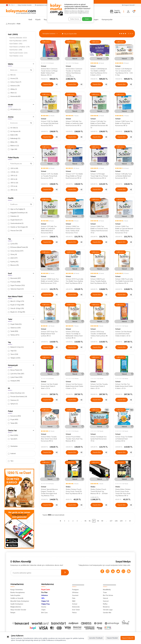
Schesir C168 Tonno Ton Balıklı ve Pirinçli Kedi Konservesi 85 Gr (124, 123)
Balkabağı (14, 138)
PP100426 (14, 110)
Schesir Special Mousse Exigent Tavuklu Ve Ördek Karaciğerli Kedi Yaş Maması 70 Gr (49, 492)
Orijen (43, 610)
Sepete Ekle (47, 84)
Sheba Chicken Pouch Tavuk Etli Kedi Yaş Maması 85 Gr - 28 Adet (99, 491)
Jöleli (13, 258)
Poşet (13, 420)
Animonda (14, 96)
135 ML (13, 172)
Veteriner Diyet (16, 289)
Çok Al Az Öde (16, 374)
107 (111, 521)
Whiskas (75, 592)
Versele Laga (108, 610)
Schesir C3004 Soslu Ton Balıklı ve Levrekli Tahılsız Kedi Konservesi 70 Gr (50, 281)
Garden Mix (107, 613)
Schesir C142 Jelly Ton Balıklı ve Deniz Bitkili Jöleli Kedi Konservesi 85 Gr (99, 124)
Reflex (105, 604)
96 (90, 521)
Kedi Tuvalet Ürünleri (19, 53)
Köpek (38, 19)
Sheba (68, 487)
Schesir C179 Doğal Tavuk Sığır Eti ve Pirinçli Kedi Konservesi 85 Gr (99, 176)
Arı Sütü (13, 128)
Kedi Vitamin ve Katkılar (20, 47)
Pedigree (75, 590)
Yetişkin (14, 358)
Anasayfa (11, 24)
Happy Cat (45, 601)
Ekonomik (14, 278)
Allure (12, 93)
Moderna (106, 607)
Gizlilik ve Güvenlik (17, 598)
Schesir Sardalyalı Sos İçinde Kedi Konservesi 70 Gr (99, 439)
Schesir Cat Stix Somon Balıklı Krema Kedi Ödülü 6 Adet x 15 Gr (74, 386)
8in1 (12, 75)
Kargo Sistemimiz (17, 590)
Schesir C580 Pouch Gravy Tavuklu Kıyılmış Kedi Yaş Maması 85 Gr (99, 281)
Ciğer (13, 149)
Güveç (12, 254)
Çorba (13, 244)
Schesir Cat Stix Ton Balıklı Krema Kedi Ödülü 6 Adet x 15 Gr (124, 386)
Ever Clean (76, 610)
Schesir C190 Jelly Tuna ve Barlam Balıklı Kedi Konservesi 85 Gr (124, 176)
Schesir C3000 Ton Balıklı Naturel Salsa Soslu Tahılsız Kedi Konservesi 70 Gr (73, 230)
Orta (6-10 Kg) (16, 308)
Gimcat (105, 598)
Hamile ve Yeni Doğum (18, 227)
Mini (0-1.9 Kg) (16, 301)
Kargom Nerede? (128, 5)
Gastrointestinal (16, 223)
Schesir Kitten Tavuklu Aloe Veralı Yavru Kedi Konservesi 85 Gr (49, 439)
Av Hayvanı (14, 131)
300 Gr (13, 183)
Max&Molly (107, 590)
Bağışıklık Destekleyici (18, 213)
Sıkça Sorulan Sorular (25, 5)
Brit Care (44, 613)
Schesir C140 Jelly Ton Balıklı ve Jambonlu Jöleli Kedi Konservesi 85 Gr (74, 123)
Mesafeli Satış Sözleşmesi (20, 601)
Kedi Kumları (16, 50)
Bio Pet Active (108, 595)
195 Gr (13, 176)
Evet (87, 19)
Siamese (13, 400)
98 (98, 521)
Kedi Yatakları (16, 56)
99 (102, 521)
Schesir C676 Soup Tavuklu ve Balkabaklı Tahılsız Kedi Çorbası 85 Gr (99, 335)
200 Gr (13, 179)
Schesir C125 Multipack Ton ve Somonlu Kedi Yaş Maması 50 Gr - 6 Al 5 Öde (124, 72)
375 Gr (13, 186)
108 (116, 521)
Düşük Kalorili (15, 220)
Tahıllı (13, 331)
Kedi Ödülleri (16, 44)
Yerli (13, 439)
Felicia (74, 613)
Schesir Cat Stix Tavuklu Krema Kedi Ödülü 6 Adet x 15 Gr (99, 386)
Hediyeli (14, 381)
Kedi (30, 19)
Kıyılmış (13, 262)
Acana (13, 78)
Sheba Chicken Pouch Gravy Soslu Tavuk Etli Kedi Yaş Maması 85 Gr (74, 491)
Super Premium (16, 285)
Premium (14, 282)
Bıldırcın (13, 146)
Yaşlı (12, 351)
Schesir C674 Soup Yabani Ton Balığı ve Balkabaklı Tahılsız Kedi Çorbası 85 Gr (74, 335)
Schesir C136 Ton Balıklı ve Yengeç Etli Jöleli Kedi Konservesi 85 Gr (50, 123)
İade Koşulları (15, 595)
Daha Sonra (74, 19)
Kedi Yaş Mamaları (18, 41)
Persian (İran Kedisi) (17, 397)
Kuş (45, 19)
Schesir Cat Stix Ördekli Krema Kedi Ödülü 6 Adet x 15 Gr (49, 386)
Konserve (14, 416)
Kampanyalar (107, 19)
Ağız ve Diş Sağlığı (16, 209)
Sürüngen (95, 19)
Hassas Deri (15, 231)
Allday (12, 89)
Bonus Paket (15, 370)
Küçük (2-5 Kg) (16, 305)
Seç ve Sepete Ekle (69, 34)
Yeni (11, 461)
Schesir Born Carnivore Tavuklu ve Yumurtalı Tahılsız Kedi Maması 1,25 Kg (74, 72)
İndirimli (12, 454)
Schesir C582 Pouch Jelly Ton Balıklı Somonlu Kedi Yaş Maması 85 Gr (124, 281)
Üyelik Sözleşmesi (17, 604)
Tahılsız (14, 335)
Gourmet (75, 595)
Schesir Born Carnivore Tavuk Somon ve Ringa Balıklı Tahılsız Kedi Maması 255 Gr (49, 72)
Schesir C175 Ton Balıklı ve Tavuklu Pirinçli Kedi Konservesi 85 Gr (49, 176)
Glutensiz (14, 328)
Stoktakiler (13, 446)
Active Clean (15, 82)
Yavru (13, 354)
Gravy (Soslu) (16, 251)
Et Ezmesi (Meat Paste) (18, 247)
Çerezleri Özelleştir (96, 638)
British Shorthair (16, 393)
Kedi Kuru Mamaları (18, 38)
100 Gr (13, 168)
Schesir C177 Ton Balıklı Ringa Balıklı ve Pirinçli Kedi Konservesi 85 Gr (74, 176)
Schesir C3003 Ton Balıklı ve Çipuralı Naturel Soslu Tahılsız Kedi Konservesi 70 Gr (124, 230)
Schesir (44, 66)
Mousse (13, 265)
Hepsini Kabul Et (128, 638)
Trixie (105, 592)
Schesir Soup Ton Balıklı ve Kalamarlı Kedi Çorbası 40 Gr (124, 439)
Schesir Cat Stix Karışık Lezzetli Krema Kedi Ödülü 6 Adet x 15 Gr (123, 334)
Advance (14, 86)
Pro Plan (44, 592)
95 (85, 521)
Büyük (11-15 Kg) (16, 312)
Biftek (13, 142)
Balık (13, 135)
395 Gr (13, 190)
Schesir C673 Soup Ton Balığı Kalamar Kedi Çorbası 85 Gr (49, 334)
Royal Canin (46, 590)
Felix (74, 598)
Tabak (13, 423)
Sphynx (13, 404)
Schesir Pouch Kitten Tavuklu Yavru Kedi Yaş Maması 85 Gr (74, 439)
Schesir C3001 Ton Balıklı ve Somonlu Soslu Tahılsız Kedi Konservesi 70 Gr (99, 230)
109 (121, 521)
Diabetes (13, 216)
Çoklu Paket (15, 377)
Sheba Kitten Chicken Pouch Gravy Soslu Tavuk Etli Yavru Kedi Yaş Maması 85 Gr (123, 492)
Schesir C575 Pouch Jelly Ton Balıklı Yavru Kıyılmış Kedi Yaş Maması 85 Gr (74, 281)
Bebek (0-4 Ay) (16, 347)
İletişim (13, 613)
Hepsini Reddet (112, 638)
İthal (13, 435)
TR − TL (10, 5)
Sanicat (106, 601)
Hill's (43, 598)
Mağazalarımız (16, 607)
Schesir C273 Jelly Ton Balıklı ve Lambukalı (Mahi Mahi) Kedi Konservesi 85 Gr (49, 230)
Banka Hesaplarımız (18, 592)
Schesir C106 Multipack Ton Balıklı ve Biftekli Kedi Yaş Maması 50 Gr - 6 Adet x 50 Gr (99, 72)
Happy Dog (45, 604)
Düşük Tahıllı (15, 324)
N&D (74, 601)
